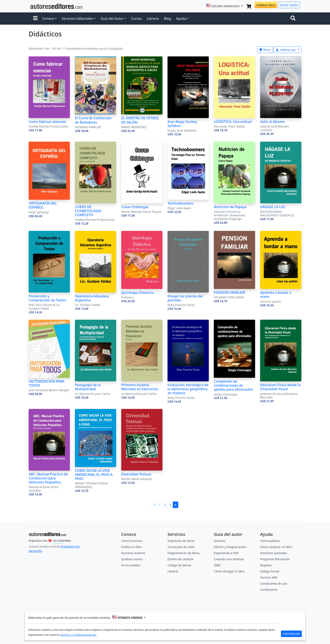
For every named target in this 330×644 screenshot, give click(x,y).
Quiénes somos (132, 559)
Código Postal (270, 571)
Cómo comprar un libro (276, 547)
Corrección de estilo (181, 547)
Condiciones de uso (274, 583)
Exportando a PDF (226, 553)
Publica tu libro (132, 547)
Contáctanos (269, 590)
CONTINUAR (291, 634)
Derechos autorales (273, 553)
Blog (168, 19)
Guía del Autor (112, 19)
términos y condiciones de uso (78, 635)
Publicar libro (266, 5)
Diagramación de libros (184, 553)
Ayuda (181, 19)
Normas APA (269, 577)
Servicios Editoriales (77, 19)
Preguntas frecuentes (275, 559)
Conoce (48, 19)
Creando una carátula (229, 559)
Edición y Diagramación (230, 547)
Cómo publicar (270, 541)
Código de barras (179, 565)
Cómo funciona (132, 541)
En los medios (131, 565)
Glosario (220, 541)
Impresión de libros (181, 541)
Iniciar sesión (289, 5)
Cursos (136, 19)
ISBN (217, 565)
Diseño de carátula (180, 559)
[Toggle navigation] (294, 19)
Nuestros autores (133, 553)
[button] (35, 19)
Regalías (266, 565)
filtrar (265, 50)
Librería (153, 19)
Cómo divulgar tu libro (229, 571)
